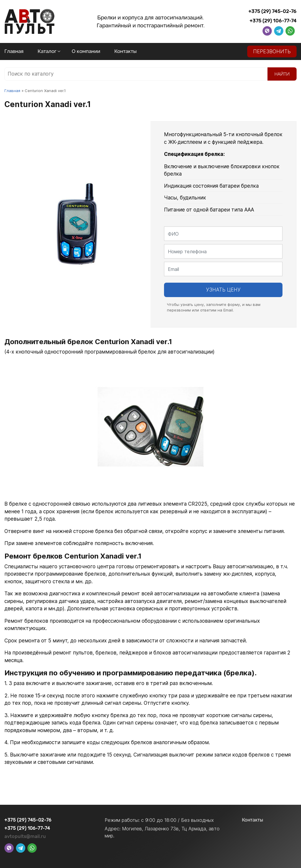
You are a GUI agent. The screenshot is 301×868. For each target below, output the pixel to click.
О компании (86, 51)
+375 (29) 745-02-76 (272, 11)
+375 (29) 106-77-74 (273, 21)
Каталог (47, 51)
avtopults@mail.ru (25, 836)
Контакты (126, 51)
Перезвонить (272, 51)
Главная (14, 51)
